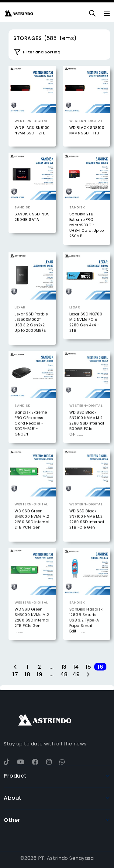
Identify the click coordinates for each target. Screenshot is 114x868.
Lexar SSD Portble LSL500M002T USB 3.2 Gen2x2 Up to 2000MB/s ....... (31, 336)
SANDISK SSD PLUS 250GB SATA (32, 217)
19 (40, 674)
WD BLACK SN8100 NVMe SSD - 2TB (32, 130)
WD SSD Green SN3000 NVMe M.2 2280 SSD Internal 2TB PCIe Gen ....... (32, 533)
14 (76, 667)
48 (64, 674)
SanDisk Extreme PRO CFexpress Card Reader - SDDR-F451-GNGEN (31, 435)
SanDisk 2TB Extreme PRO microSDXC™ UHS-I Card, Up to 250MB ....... (87, 225)
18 (27, 674)
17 (15, 674)
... (52, 667)
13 (64, 667)
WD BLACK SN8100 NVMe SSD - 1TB (87, 130)
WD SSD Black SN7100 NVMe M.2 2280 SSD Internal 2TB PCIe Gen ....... (87, 533)
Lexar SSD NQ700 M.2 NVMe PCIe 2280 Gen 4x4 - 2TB (86, 334)
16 (100, 667)
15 (88, 667)
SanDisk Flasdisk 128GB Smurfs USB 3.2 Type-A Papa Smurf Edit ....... (86, 632)
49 (76, 674)
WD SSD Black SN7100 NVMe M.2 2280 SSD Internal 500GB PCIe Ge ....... (87, 435)
